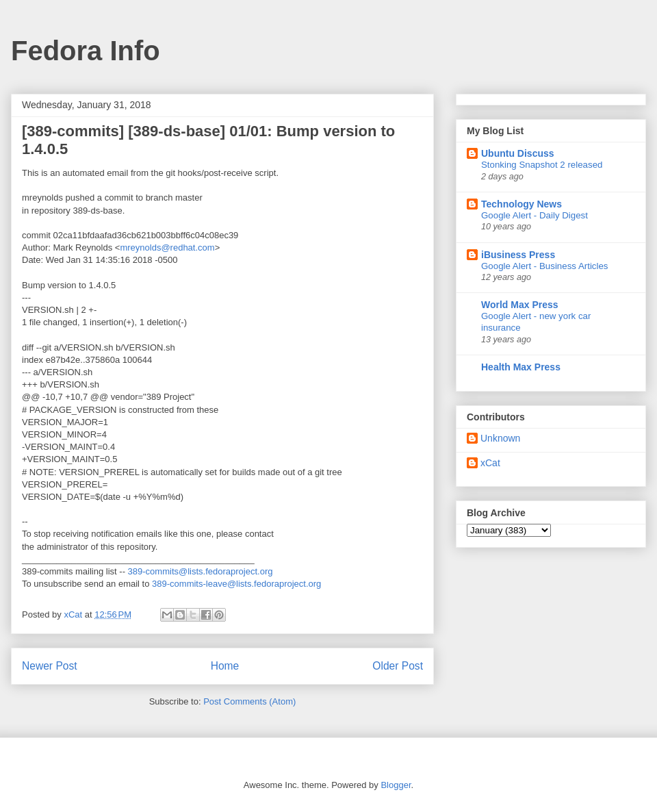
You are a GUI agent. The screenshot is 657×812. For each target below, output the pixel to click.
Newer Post (50, 666)
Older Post (398, 666)
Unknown (500, 438)
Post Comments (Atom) (249, 701)
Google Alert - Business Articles (545, 266)
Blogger (396, 785)
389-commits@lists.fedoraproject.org (201, 571)
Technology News (521, 204)
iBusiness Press (518, 255)
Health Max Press (521, 367)
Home (225, 666)
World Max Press (520, 305)
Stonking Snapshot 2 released (542, 165)
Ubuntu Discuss (518, 153)
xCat (490, 463)
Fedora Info (86, 51)
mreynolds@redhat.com (167, 248)
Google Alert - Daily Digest (534, 215)
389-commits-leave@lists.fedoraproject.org (236, 584)
